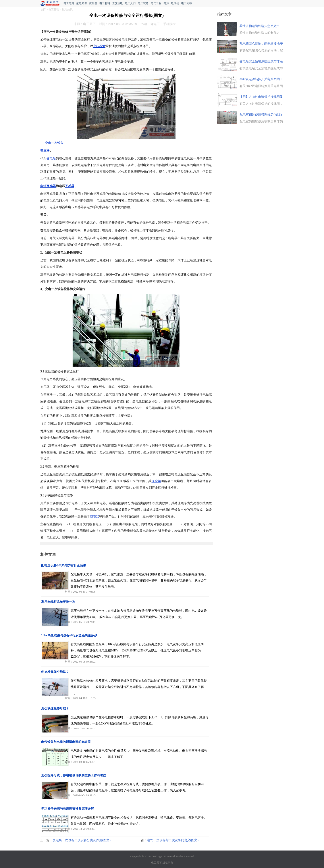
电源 (166, 3)
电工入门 (130, 3)
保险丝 (156, 481)
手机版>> (170, 24)
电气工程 (156, 3)
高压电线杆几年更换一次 (58, 602)
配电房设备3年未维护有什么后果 (64, 565)
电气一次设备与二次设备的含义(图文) (173, 840)
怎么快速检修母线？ (55, 708)
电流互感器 (48, 186)
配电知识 (82, 3)
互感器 (70, 186)
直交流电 (118, 3)
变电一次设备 (54, 143)
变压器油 (99, 46)
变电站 (51, 158)
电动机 (175, 3)
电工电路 (69, 3)
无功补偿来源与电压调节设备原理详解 (67, 809)
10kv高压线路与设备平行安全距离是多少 (69, 635)
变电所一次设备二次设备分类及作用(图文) (82, 840)
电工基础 (54, 10)
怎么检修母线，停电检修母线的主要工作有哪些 (74, 775)
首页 (43, 10)
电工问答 (187, 3)
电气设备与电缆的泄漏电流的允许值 (66, 742)
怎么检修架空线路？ (55, 672)
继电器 (94, 516)
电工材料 (105, 3)
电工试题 (143, 3)
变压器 (93, 3)
